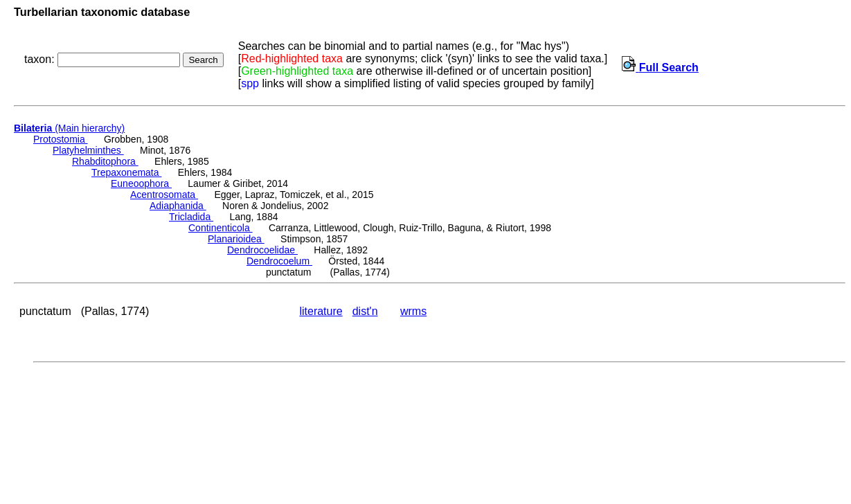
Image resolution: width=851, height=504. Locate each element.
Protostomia (61, 139)
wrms (413, 311)
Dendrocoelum (279, 261)
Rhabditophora (105, 161)
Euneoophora (141, 183)
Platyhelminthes (88, 150)
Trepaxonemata (126, 172)
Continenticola (221, 228)
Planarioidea (236, 239)
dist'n (365, 311)
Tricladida (191, 217)
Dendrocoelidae (262, 250)
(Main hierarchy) (69, 128)
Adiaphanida (178, 206)
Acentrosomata (164, 195)
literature (321, 311)
